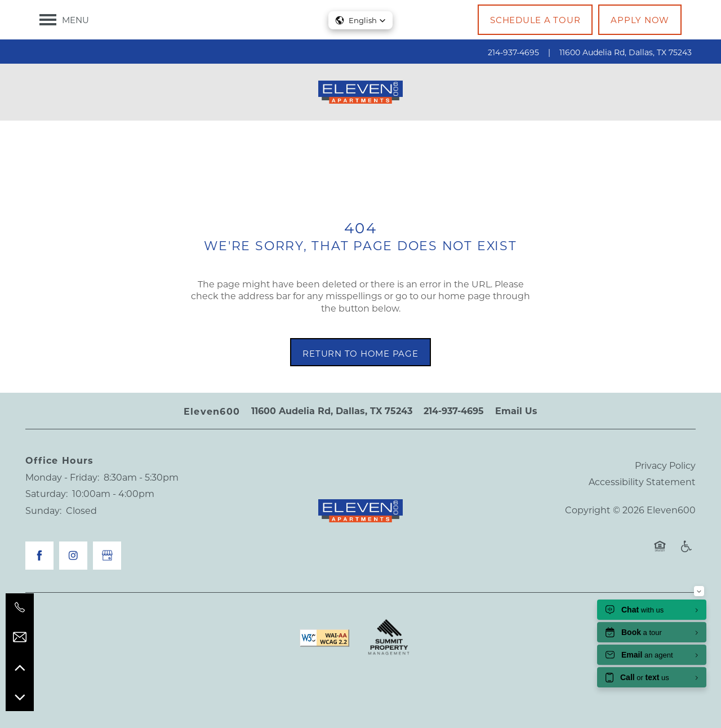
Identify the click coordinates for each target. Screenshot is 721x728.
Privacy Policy (665, 465)
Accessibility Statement (642, 481)
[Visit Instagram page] (73, 556)
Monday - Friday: (62, 477)
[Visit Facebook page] (39, 556)
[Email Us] (20, 637)
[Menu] (64, 20)
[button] (535, 20)
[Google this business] (107, 556)
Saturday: (46, 493)
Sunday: (43, 510)
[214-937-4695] (20, 607)
